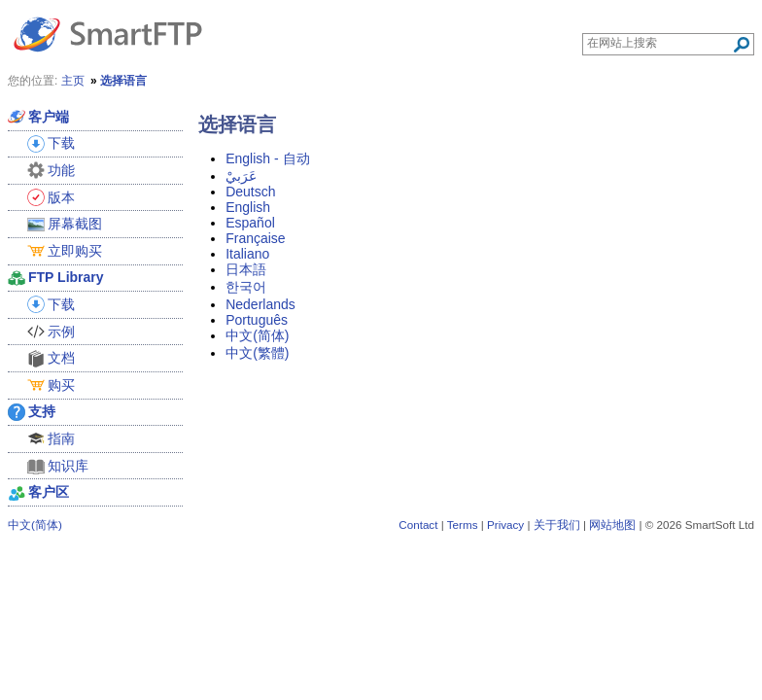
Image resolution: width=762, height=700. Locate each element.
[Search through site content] (659, 43)
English (248, 207)
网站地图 (612, 525)
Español (250, 223)
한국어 (246, 287)
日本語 (246, 269)
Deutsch (250, 192)
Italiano (247, 254)
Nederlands (260, 304)
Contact (418, 525)
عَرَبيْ (241, 176)
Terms (463, 525)
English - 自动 (267, 158)
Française (255, 238)
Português (257, 320)
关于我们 (557, 525)
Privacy (505, 525)
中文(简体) (257, 335)
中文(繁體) (257, 353)
